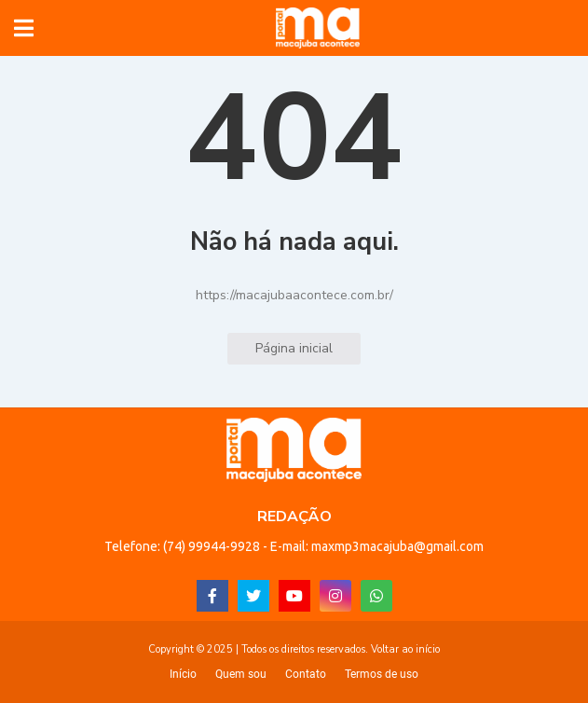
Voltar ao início (405, 649)
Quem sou (241, 674)
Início (183, 674)
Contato (306, 674)
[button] (24, 28)
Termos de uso (382, 674)
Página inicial (294, 348)
